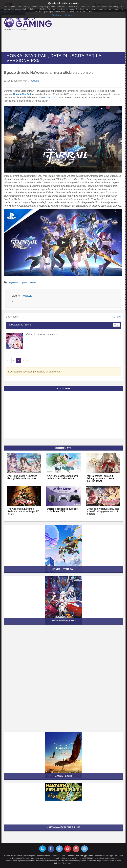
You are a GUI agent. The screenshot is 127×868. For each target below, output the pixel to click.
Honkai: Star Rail (63, 569)
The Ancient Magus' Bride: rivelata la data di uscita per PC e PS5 (23, 511)
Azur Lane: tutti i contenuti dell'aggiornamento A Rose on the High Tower (102, 479)
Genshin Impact (49, 97)
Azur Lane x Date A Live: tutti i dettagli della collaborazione (23, 477)
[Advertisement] (64, 42)
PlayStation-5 (14, 283)
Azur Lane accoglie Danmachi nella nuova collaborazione (62, 477)
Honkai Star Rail (22, 94)
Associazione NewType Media (80, 856)
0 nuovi (118, 317)
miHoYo (33, 283)
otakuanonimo (16, 325)
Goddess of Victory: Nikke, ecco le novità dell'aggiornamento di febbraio (103, 511)
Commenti (35, 81)
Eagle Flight (63, 776)
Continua (56, 15)
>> (28, 361)
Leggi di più (70, 15)
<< (9, 361)
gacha (25, 283)
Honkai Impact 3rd (63, 621)
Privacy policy (67, 863)
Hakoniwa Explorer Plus (63, 827)
